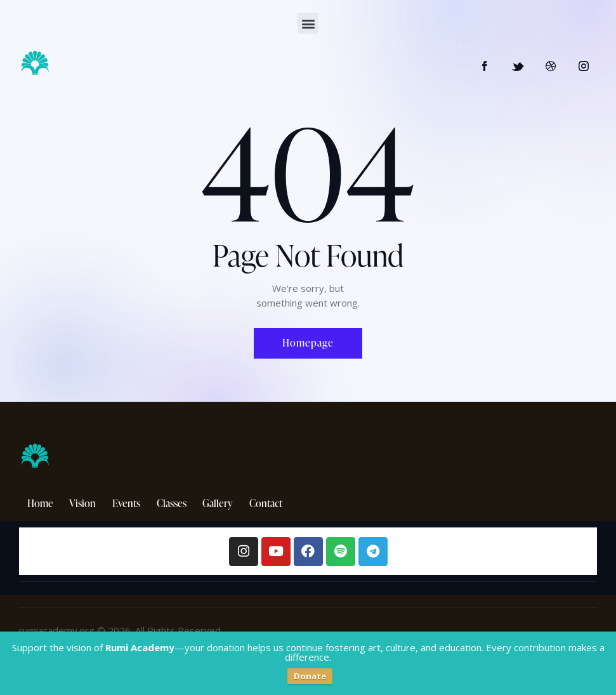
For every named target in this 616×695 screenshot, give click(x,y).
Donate (310, 676)
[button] (308, 23)
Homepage (308, 343)
